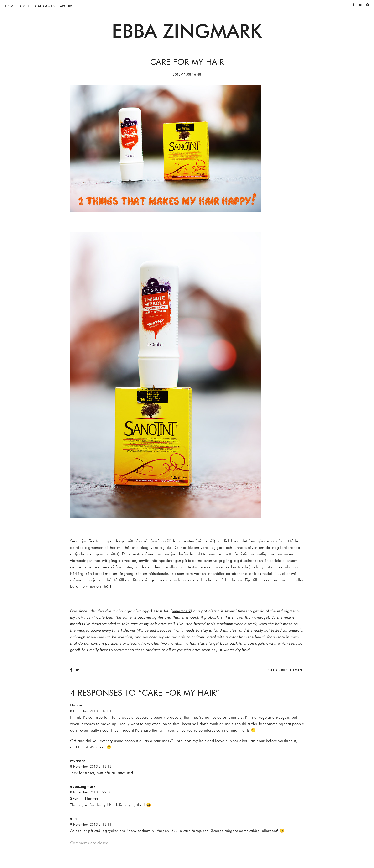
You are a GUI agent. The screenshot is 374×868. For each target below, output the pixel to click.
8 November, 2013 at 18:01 (91, 711)
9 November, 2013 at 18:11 (91, 824)
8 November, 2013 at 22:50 (91, 792)
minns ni (204, 541)
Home (10, 6)
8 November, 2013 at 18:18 (91, 766)
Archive (67, 6)
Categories (45, 6)
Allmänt (297, 670)
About (25, 6)
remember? (182, 611)
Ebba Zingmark (187, 31)
